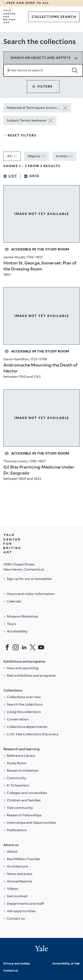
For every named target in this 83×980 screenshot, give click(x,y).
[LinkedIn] (24, 647)
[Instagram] (16, 647)
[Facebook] (7, 647)
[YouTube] (41, 647)
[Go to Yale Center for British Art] (9, 17)
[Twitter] (33, 647)
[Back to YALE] (12, 544)
